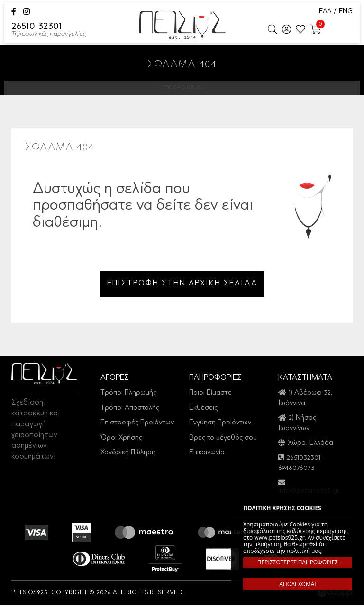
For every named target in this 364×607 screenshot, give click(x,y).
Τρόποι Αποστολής (130, 410)
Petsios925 (182, 25)
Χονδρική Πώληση (128, 455)
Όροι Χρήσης (121, 440)
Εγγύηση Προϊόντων (220, 425)
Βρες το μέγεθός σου (223, 440)
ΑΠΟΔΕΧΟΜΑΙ (297, 584)
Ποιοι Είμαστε (210, 395)
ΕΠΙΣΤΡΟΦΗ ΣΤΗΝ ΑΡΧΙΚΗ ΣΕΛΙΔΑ (182, 285)
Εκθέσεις (203, 410)
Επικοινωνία (207, 455)
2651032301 (304, 460)
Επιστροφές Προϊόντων (137, 425)
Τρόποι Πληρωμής (128, 395)
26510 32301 (49, 30)
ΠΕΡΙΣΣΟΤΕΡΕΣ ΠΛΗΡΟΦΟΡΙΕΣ (298, 562)
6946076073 (296, 471)
